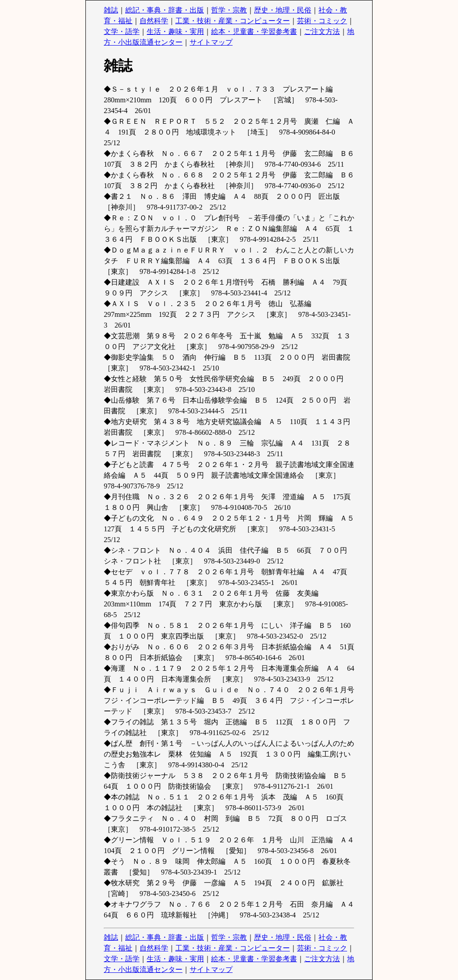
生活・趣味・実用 (175, 32)
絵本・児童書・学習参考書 (254, 32)
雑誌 (111, 10)
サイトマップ (211, 42)
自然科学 (154, 21)
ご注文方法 (322, 32)
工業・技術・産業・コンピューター (233, 21)
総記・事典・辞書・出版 (165, 10)
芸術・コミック (322, 21)
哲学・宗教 (229, 10)
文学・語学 (122, 32)
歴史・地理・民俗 (283, 10)
